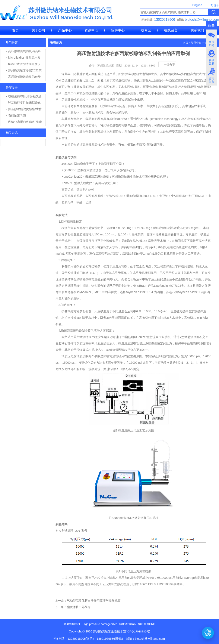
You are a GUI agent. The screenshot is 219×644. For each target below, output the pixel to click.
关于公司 (38, 30)
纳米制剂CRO (147, 624)
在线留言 (171, 30)
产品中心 (65, 30)
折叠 (212, 25)
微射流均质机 (72, 624)
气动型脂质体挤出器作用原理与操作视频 (94, 601)
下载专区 (144, 30)
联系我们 (197, 30)
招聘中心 (118, 30)
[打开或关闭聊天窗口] (208, 633)
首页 (15, 30)
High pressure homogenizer (100, 624)
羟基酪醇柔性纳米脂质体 (25, 103)
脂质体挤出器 (127, 624)
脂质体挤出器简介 (79, 607)
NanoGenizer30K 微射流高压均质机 (85, 177)
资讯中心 (91, 30)
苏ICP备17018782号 (137, 631)
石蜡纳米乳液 (17, 115)
